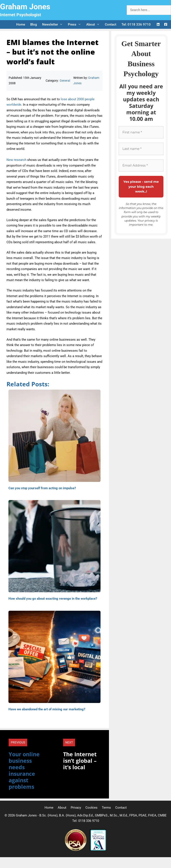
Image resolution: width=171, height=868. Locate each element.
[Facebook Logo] (166, 25)
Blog (34, 24)
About (94, 24)
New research (16, 160)
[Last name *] (141, 149)
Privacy (76, 808)
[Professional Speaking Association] (76, 850)
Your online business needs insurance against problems (24, 770)
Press (76, 24)
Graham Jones (25, 7)
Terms (106, 808)
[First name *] (141, 132)
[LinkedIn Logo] (158, 25)
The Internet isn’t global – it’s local (80, 761)
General (65, 81)
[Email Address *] (141, 166)
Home (21, 24)
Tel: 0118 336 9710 (136, 24)
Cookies (91, 808)
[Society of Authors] (98, 850)
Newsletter (54, 24)
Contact (111, 24)
